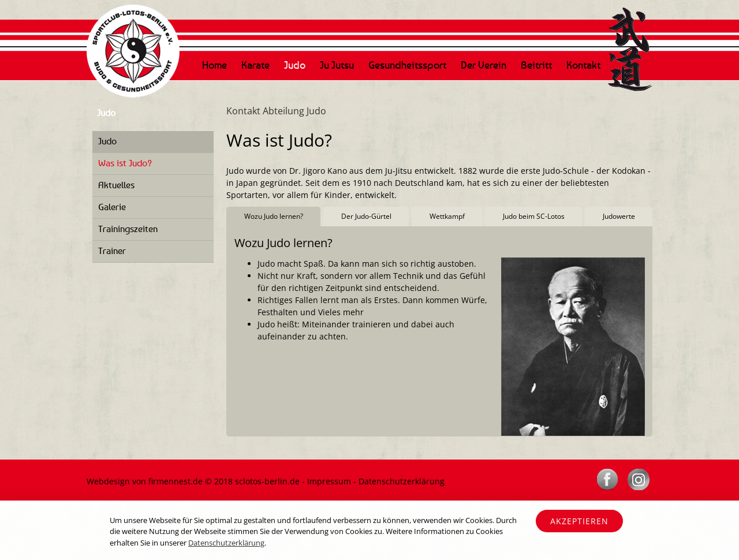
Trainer (112, 251)
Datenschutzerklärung (402, 481)
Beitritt (536, 65)
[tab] (273, 217)
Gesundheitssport (407, 65)
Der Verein (484, 65)
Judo (295, 65)
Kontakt (583, 65)
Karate (255, 65)
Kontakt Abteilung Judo (276, 111)
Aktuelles (116, 185)
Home (214, 65)
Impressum (329, 481)
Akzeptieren (579, 521)
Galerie (112, 207)
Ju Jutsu (337, 65)
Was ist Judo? (125, 163)
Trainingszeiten (128, 229)
